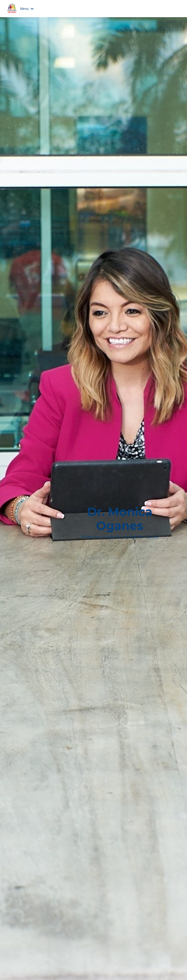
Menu (27, 9)
